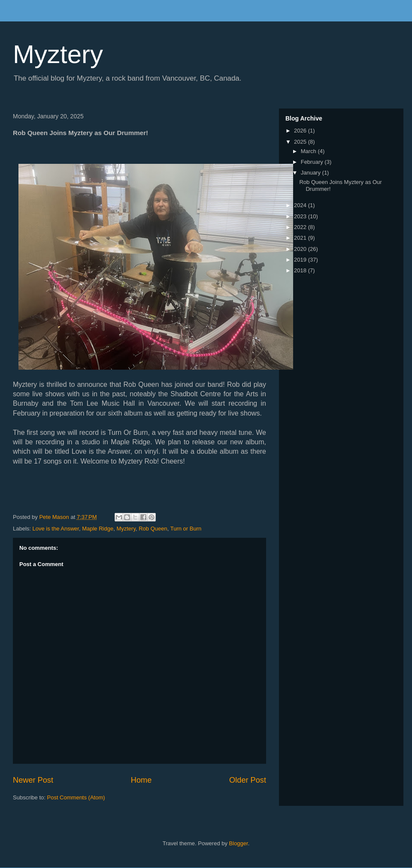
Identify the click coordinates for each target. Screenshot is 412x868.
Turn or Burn (186, 529)
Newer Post (33, 780)
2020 (301, 249)
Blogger (239, 843)
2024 (301, 205)
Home (141, 780)
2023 (301, 216)
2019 (301, 260)
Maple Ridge (98, 529)
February (313, 162)
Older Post (248, 780)
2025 (301, 142)
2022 (301, 227)
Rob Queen (153, 529)
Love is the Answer (56, 529)
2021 (301, 238)
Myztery (58, 54)
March (309, 151)
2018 (301, 270)
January (312, 173)
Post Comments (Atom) (76, 797)
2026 (301, 131)
